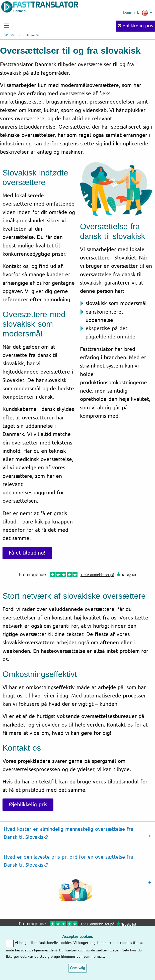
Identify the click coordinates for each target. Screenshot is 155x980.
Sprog (9, 35)
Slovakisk (33, 35)
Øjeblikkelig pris (135, 26)
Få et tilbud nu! (27, 553)
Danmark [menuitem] (136, 13)
